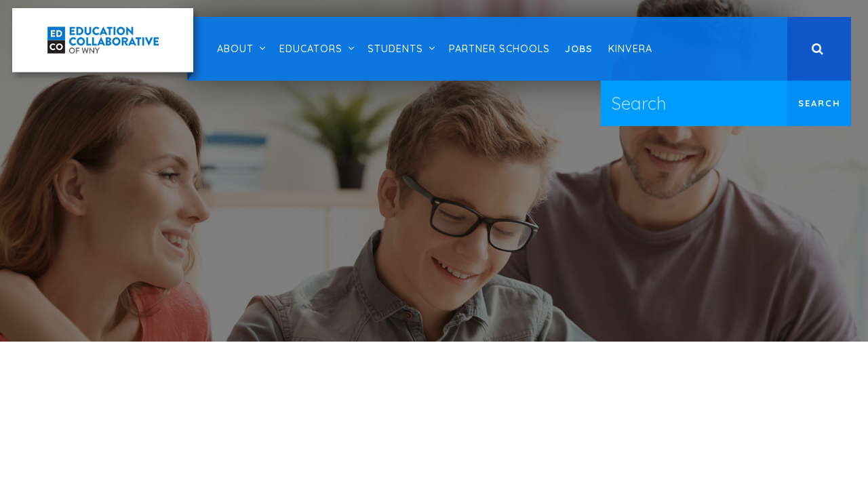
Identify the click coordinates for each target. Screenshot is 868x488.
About (235, 49)
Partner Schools (499, 49)
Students (395, 49)
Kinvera (630, 49)
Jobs (579, 49)
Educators (311, 49)
